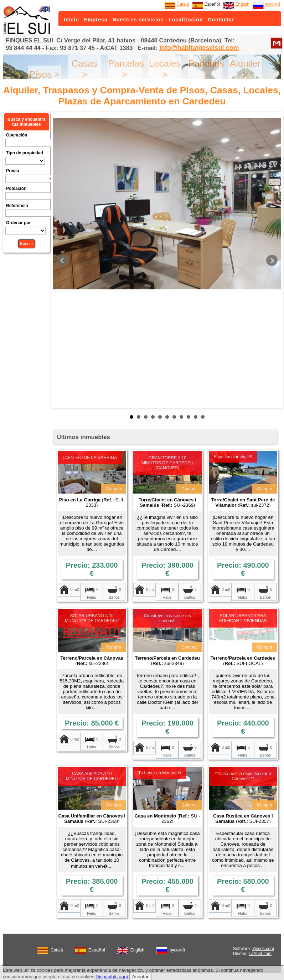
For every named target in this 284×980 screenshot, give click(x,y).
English (236, 4)
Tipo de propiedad (25, 153)
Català (177, 4)
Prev (62, 261)
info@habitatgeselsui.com (199, 48)
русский (267, 4)
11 (203, 417)
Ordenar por (18, 223)
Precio (13, 171)
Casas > (84, 69)
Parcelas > (126, 69)
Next (272, 261)
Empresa (96, 20)
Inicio (71, 20)
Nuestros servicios (138, 20)
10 (196, 417)
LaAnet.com (260, 954)
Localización (186, 20)
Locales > (165, 69)
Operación (17, 135)
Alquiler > (245, 69)
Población (16, 189)
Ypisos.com (263, 949)
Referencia (17, 206)
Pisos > (45, 74)
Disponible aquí (112, 977)
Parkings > (206, 69)
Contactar (221, 20)
